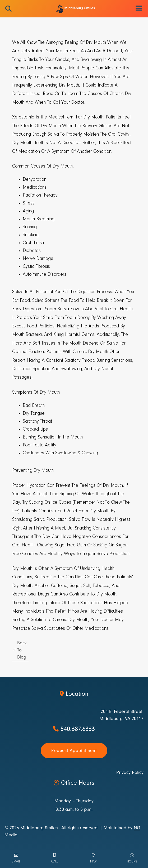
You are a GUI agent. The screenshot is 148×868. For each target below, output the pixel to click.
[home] (74, 9)
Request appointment (74, 750)
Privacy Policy (130, 772)
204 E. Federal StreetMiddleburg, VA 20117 (121, 715)
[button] (139, 8)
